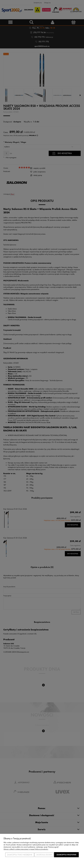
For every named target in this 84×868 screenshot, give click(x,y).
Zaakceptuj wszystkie (66, 855)
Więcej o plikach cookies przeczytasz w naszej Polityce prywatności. (26, 849)
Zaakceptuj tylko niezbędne (20, 855)
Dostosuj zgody (44, 855)
